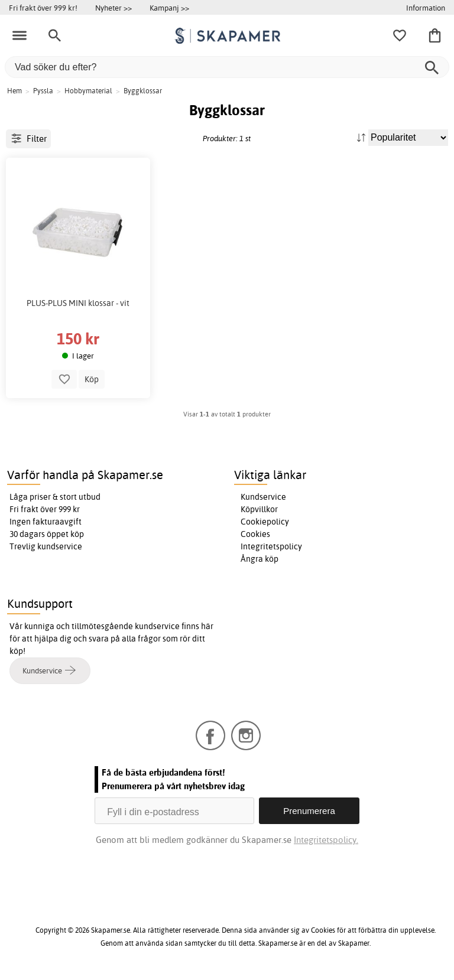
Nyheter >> (113, 8)
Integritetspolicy (271, 546)
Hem (14, 91)
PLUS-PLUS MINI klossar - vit (78, 303)
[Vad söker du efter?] (227, 67)
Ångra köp (260, 559)
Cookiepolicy (265, 522)
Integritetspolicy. (326, 840)
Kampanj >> (169, 8)
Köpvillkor (259, 509)
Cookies (255, 534)
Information (426, 8)
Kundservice (263, 497)
